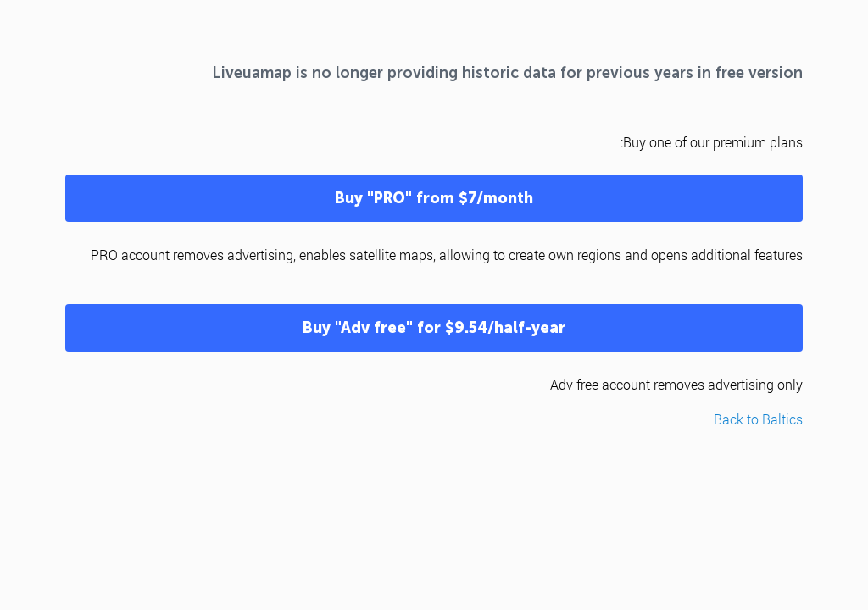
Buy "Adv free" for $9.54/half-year (434, 328)
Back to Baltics (758, 419)
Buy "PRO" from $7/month (434, 198)
